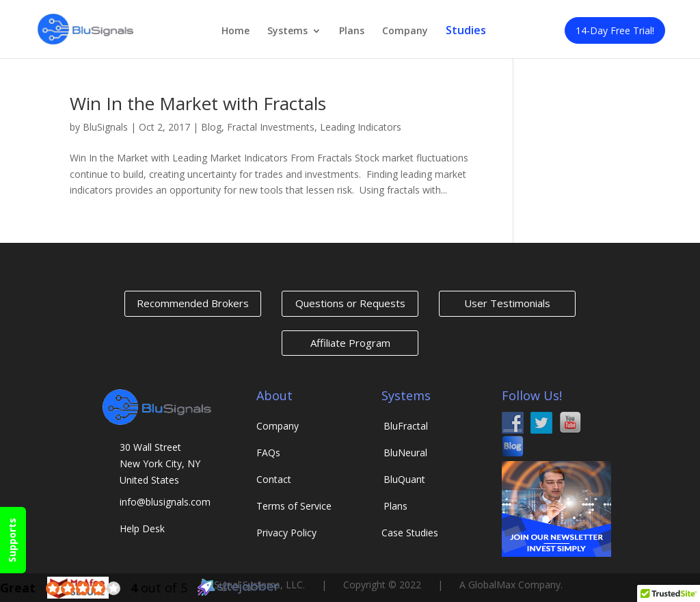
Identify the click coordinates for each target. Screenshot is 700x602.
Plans (352, 31)
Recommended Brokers (193, 303)
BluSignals (105, 127)
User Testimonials (507, 303)
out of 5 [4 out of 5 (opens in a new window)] (159, 588)
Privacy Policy (286, 533)
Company (405, 31)
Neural (405, 453)
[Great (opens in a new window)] (18, 588)
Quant (404, 479)
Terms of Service (294, 506)
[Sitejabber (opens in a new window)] (239, 592)
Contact (274, 479)
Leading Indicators (361, 127)
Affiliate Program (350, 343)
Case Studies (410, 533)
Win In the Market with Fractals (198, 103)
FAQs (268, 453)
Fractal (406, 426)
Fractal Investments (271, 127)
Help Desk (142, 528)
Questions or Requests (350, 303)
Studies (466, 31)
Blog (211, 127)
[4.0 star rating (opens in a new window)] (83, 588)
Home (235, 31)
